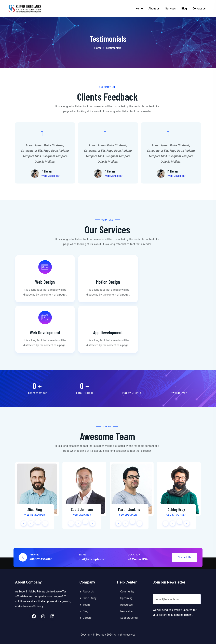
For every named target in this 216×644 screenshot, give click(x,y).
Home (139, 9)
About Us (154, 9)
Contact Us (199, 9)
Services (170, 9)
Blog (184, 9)
